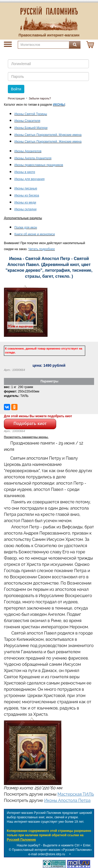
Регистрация (16, 98)
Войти (16, 89)
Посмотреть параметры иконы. (26, 437)
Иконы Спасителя (27, 121)
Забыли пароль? (40, 98)
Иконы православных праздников (39, 165)
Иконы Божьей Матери (31, 128)
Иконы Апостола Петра (67, 800)
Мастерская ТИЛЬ (76, 794)
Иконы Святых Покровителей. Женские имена (48, 142)
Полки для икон (26, 227)
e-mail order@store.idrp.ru (47, 854)
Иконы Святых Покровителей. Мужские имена (48, 135)
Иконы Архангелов (28, 151)
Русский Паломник (21, 840)
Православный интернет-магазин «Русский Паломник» (52, 850)
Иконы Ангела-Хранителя (33, 158)
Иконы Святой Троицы (31, 114)
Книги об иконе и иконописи (35, 234)
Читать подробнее (42, 249)
